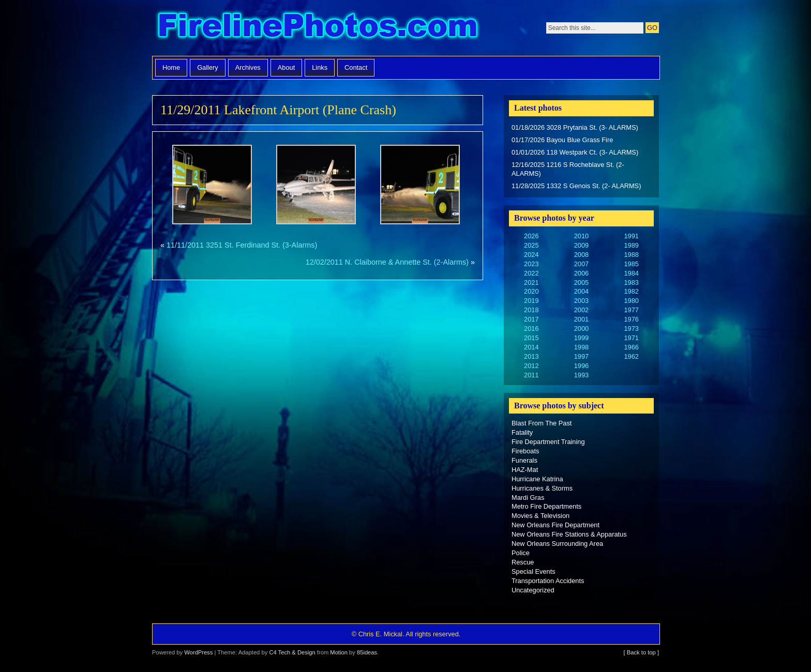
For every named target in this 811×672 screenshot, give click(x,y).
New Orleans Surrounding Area (557, 544)
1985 (631, 264)
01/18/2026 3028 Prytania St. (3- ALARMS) (575, 127)
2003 (581, 301)
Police (521, 553)
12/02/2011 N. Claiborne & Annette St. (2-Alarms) (387, 262)
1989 (631, 245)
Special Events (534, 571)
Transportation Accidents (548, 581)
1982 (631, 291)
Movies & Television (540, 516)
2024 (531, 255)
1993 (581, 375)
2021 (531, 282)
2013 (531, 356)
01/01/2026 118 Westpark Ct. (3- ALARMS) (575, 152)
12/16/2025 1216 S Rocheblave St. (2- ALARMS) (568, 169)
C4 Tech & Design (292, 652)
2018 (531, 310)
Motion (339, 652)
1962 (631, 356)
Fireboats (525, 451)
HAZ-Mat (525, 470)
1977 (631, 310)
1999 (581, 338)
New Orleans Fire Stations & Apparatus (569, 534)
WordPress (198, 652)
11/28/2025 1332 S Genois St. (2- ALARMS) (576, 186)
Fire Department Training (548, 442)
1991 (631, 236)
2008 (581, 255)
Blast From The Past (542, 423)
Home (171, 67)
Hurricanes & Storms (542, 488)
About (286, 67)
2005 (581, 282)
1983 (631, 282)
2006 (581, 273)
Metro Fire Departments (546, 506)
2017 (531, 319)
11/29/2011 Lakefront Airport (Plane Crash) (278, 110)
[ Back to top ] (641, 652)
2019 (531, 301)
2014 (531, 347)
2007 (581, 264)
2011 (531, 375)
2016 (531, 329)
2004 (581, 291)
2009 (581, 245)
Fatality (522, 432)
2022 (531, 273)
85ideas (367, 652)
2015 (531, 338)
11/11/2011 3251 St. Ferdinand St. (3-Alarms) (242, 245)
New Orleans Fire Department (555, 525)
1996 (581, 366)
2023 (531, 264)
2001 (581, 319)
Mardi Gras (528, 498)
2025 (531, 245)
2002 (581, 310)
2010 (581, 236)
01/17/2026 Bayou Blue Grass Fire (562, 140)
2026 (531, 236)
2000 (581, 329)
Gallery (208, 67)
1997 (581, 356)
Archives (248, 67)
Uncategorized (533, 590)
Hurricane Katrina (537, 479)
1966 (631, 347)
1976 (631, 319)
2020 (531, 291)
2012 (531, 366)
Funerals (524, 460)
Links (320, 67)
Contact (356, 67)
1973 (631, 329)
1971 (631, 338)
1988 (631, 255)
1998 (581, 347)
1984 (631, 273)
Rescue (523, 562)
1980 (631, 301)
